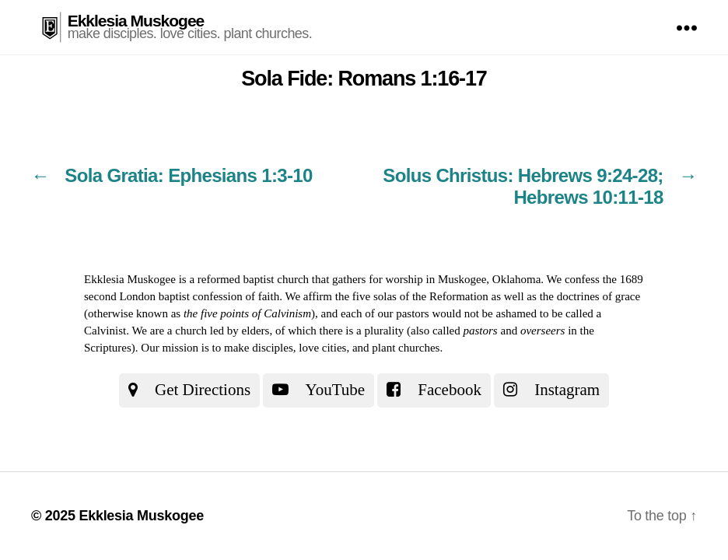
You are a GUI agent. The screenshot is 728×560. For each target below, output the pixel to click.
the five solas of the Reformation (412, 296)
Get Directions (189, 390)
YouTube (318, 390)
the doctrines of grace (590, 296)
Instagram (551, 390)
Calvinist (105, 331)
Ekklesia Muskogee (136, 21)
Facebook (434, 390)
